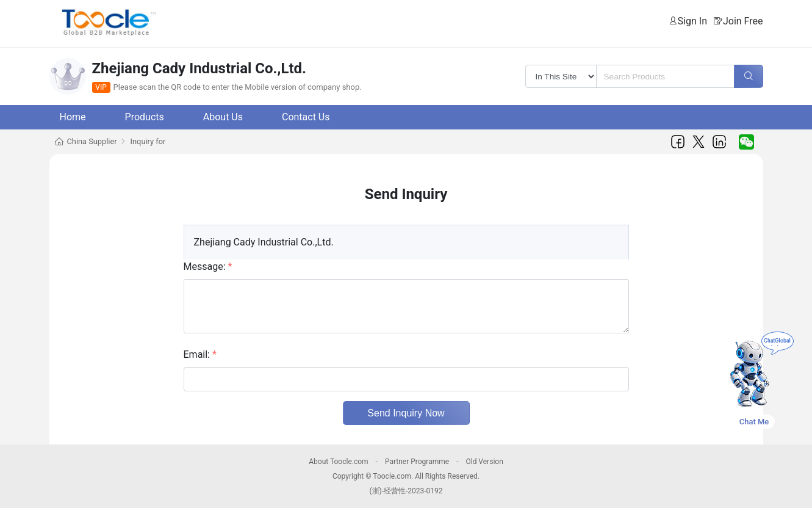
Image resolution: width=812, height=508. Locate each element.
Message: (208, 267)
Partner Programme (417, 462)
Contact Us (306, 117)
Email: (200, 354)
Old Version (484, 462)
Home (73, 117)
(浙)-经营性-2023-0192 (406, 491)
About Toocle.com (338, 462)
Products (145, 117)
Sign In (692, 21)
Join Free (743, 21)
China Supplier (92, 141)
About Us (223, 117)
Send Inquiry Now (406, 413)
